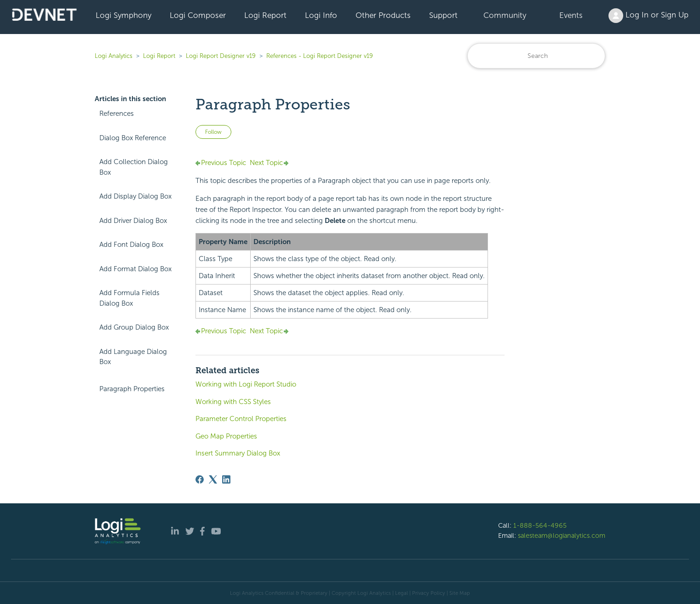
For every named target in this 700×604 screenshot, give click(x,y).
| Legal (400, 593)
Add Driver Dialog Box (133, 221)
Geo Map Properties (226, 436)
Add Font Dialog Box (131, 245)
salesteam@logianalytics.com (562, 536)
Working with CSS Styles (233, 402)
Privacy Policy (429, 593)
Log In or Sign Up (648, 16)
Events (571, 15)
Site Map (460, 593)
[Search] (536, 56)
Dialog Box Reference (133, 138)
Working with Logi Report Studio (246, 384)
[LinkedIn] (226, 479)
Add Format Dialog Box (135, 269)
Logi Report (265, 15)
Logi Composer (198, 15)
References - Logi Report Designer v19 (320, 56)
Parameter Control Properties (241, 419)
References (117, 114)
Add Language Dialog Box (133, 357)
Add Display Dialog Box (135, 196)
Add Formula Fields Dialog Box (129, 298)
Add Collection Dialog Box (134, 167)
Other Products (383, 15)
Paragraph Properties (132, 389)
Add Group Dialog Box (134, 327)
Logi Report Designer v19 (221, 56)
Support (443, 15)
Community (505, 15)
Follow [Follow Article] (213, 132)
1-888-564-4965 (540, 525)
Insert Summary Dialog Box (238, 453)
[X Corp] (213, 479)
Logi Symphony (123, 15)
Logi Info (321, 15)
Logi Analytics (114, 56)
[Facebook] (200, 479)
